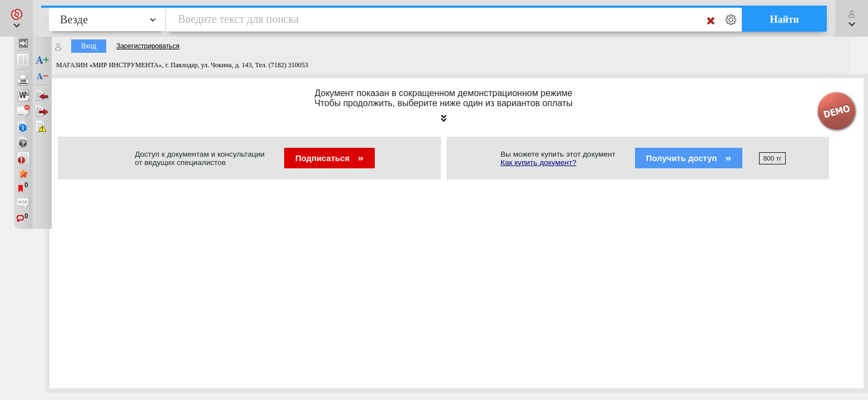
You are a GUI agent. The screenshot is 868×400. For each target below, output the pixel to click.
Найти (784, 19)
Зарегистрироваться (148, 46)
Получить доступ (689, 158)
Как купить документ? (539, 162)
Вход (89, 46)
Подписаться (329, 158)
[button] (16, 18)
